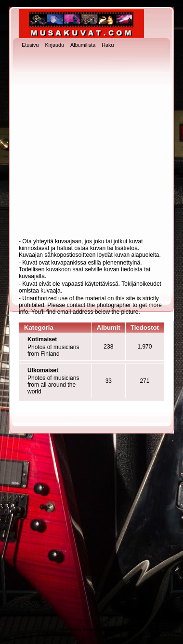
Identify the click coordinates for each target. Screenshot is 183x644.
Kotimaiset (42, 339)
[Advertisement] (90, 144)
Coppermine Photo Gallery (108, 630)
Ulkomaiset (43, 370)
